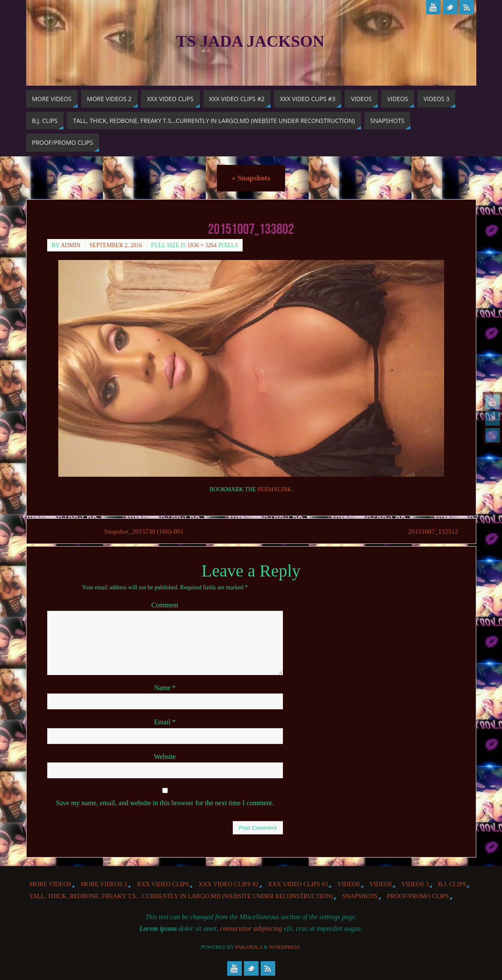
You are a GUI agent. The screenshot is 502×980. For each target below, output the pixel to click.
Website (165, 757)
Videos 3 (415, 884)
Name (165, 688)
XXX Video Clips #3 (298, 884)
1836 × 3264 (202, 245)
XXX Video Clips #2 (228, 884)
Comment (165, 605)
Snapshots (251, 178)
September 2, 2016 (116, 245)
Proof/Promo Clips (418, 896)
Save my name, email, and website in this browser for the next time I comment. (165, 803)
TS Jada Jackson (250, 41)
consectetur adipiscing (251, 929)
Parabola (249, 947)
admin (71, 245)
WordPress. (285, 947)
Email (165, 722)
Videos (349, 884)
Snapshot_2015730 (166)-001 (146, 531)
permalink (275, 489)
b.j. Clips (452, 884)
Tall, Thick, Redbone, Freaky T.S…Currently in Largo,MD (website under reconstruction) (181, 896)
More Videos (51, 884)
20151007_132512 (430, 531)
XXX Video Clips (163, 884)
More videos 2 (104, 884)
